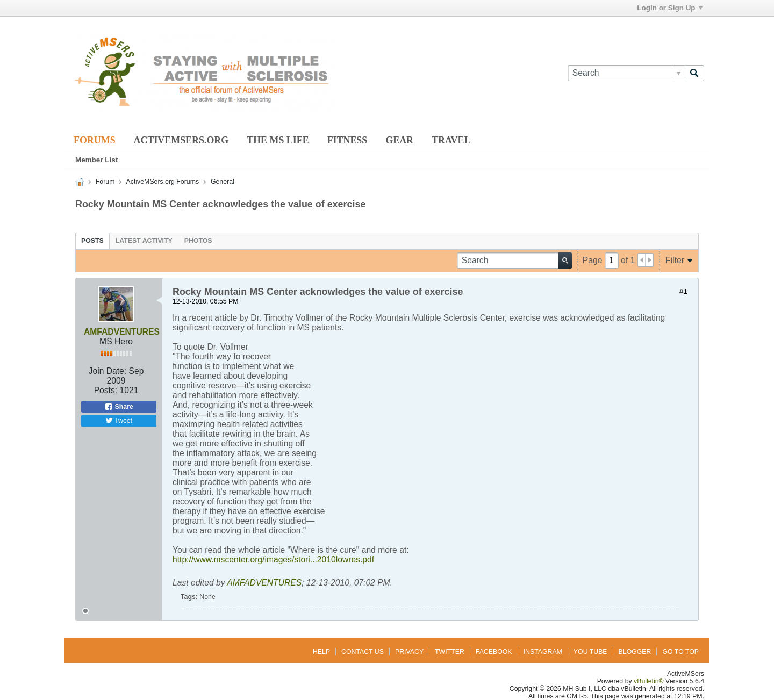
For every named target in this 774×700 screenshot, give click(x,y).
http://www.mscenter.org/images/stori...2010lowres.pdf (273, 560)
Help (321, 652)
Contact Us (363, 652)
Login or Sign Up (669, 8)
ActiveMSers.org (181, 140)
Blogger (635, 652)
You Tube (590, 652)
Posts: (106, 390)
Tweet (119, 421)
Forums (95, 140)
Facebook (494, 652)
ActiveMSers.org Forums (163, 182)
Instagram (543, 652)
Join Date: (108, 371)
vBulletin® (649, 681)
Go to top (680, 652)
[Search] (626, 73)
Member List (96, 160)
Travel (451, 140)
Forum (105, 182)
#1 (683, 291)
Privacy (409, 652)
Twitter (450, 652)
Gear (399, 140)
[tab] (92, 241)
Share (119, 407)
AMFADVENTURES (122, 332)
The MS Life (278, 140)
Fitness (347, 140)
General (223, 182)
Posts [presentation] (92, 241)
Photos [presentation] (198, 241)
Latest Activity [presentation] (144, 241)
